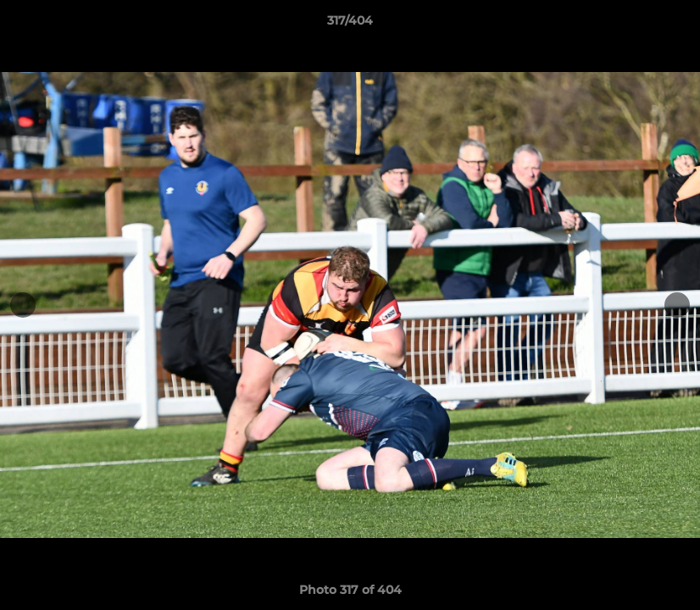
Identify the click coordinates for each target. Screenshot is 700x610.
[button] (669, 25)
